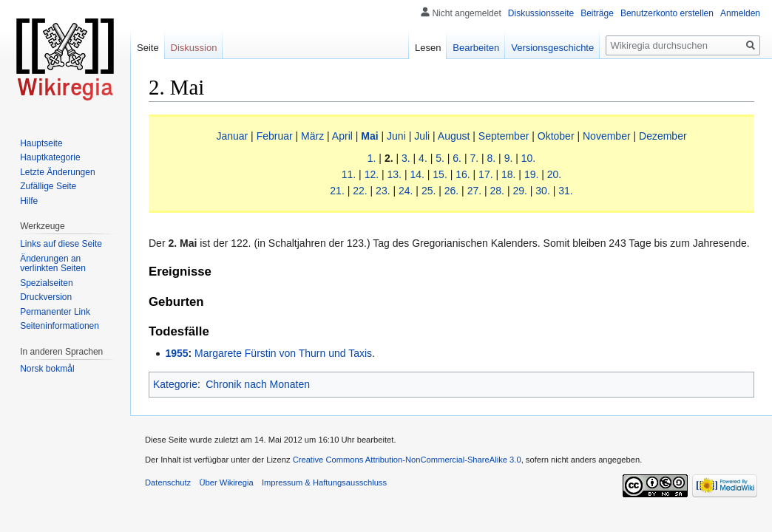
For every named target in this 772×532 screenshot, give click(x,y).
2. (389, 158)
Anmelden (740, 13)
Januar (232, 136)
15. (440, 174)
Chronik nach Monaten (258, 384)
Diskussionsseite (541, 13)
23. (383, 191)
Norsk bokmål (47, 369)
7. (474, 158)
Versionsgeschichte (552, 48)
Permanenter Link (55, 312)
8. (492, 158)
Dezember (663, 136)
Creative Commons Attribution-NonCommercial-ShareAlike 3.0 (407, 460)
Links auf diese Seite (61, 244)
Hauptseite (41, 143)
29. (519, 191)
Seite (148, 48)
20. (554, 174)
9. (509, 158)
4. (423, 158)
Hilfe (29, 201)
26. (451, 191)
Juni (396, 136)
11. (349, 174)
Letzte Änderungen (57, 172)
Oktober (556, 136)
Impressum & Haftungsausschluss (324, 482)
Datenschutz (168, 482)
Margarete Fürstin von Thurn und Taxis (283, 353)
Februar (275, 136)
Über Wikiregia (226, 482)
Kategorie (175, 384)
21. (337, 191)
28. (497, 191)
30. (542, 191)
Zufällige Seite (48, 186)
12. (372, 174)
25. (429, 191)
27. (474, 191)
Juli (422, 136)
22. (360, 191)
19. (531, 174)
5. (440, 158)
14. (417, 174)
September (504, 136)
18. (508, 174)
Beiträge (597, 13)
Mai (369, 136)
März (312, 136)
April (342, 136)
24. (406, 191)
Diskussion (194, 48)
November (607, 136)
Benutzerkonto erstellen (667, 13)
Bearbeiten (476, 48)
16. (463, 174)
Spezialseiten (46, 283)
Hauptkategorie (50, 157)
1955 (176, 353)
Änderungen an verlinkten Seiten (53, 264)
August (454, 136)
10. (528, 158)
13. (395, 174)
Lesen (428, 48)
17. (485, 174)
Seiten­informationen (60, 326)
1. (372, 158)
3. (406, 158)
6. (457, 158)
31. (565, 191)
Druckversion (46, 297)
